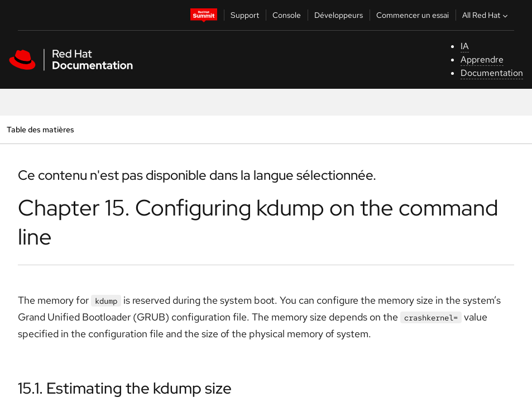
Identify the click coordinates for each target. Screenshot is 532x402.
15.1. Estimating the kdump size (125, 388)
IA (465, 46)
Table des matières (40, 129)
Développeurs (339, 15)
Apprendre (482, 59)
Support (245, 15)
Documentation (492, 73)
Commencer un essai (413, 15)
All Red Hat (486, 15)
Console (287, 15)
